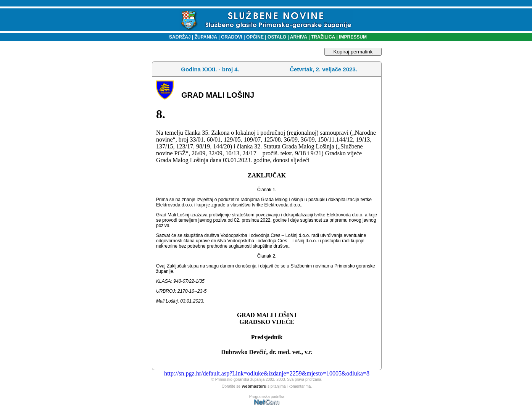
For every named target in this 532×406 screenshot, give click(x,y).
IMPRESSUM (353, 37)
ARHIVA (298, 37)
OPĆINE (255, 37)
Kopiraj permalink (353, 52)
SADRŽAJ (178, 37)
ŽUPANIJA (206, 37)
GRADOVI (232, 37)
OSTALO (277, 37)
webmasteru (254, 386)
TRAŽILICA (323, 37)
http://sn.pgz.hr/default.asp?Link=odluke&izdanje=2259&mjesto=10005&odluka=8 (267, 373)
